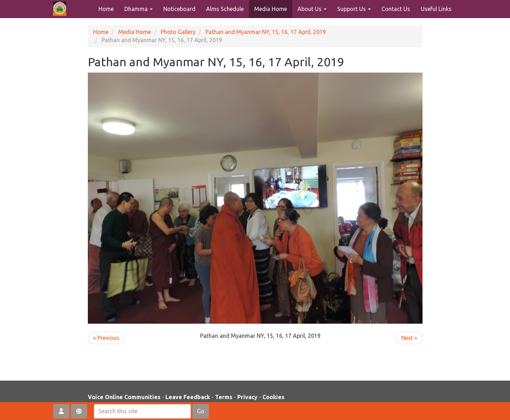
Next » (409, 338)
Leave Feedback (188, 397)
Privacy (247, 397)
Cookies (273, 397)
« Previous (106, 338)
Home (106, 9)
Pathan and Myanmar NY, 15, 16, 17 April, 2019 (266, 32)
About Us (312, 9)
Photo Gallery (178, 32)
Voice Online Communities (124, 397)
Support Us (354, 9)
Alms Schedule (225, 9)
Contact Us (396, 9)
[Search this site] (142, 411)
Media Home (271, 9)
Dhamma (138, 9)
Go (201, 411)
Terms (224, 397)
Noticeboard (179, 9)
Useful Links (436, 9)
